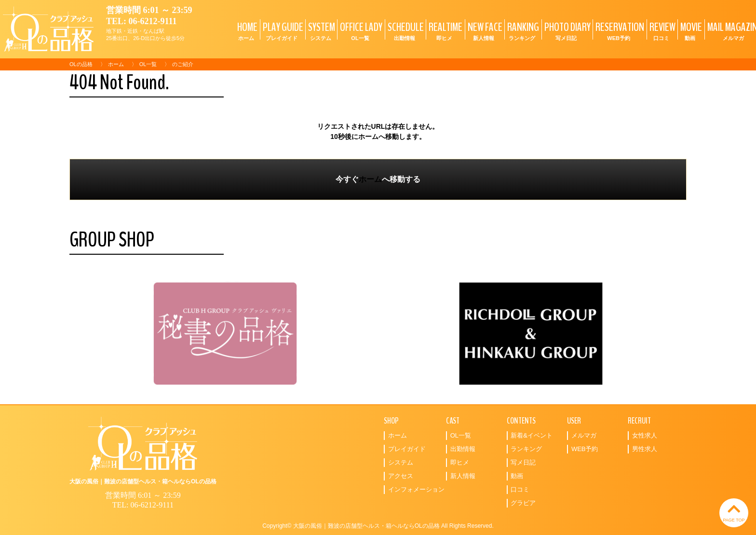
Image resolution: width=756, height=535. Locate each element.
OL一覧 (148, 64)
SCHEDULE (405, 31)
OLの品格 (81, 64)
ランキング (526, 449)
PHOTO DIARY (566, 31)
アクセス (401, 476)
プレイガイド (407, 449)
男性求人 (645, 449)
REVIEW (661, 31)
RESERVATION (619, 31)
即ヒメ (460, 462)
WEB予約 (585, 449)
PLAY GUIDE (282, 31)
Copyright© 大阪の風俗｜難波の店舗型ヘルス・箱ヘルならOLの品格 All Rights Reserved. (378, 526)
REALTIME (444, 31)
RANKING (522, 31)
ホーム (116, 64)
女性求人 (645, 435)
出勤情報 (463, 449)
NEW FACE (484, 31)
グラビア (523, 503)
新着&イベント (532, 435)
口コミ (520, 489)
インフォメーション (416, 489)
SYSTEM (320, 31)
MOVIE (690, 31)
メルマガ (584, 435)
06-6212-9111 (153, 21)
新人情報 (463, 476)
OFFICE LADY (360, 31)
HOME (246, 31)
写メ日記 (523, 462)
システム (401, 462)
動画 (517, 476)
